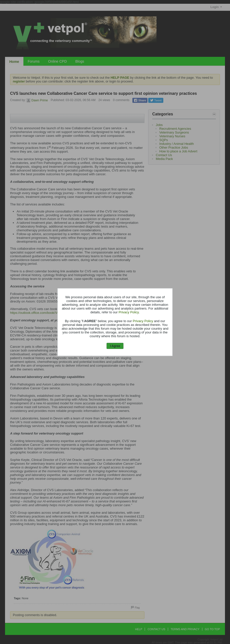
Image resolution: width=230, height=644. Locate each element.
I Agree (115, 346)
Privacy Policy (129, 312)
